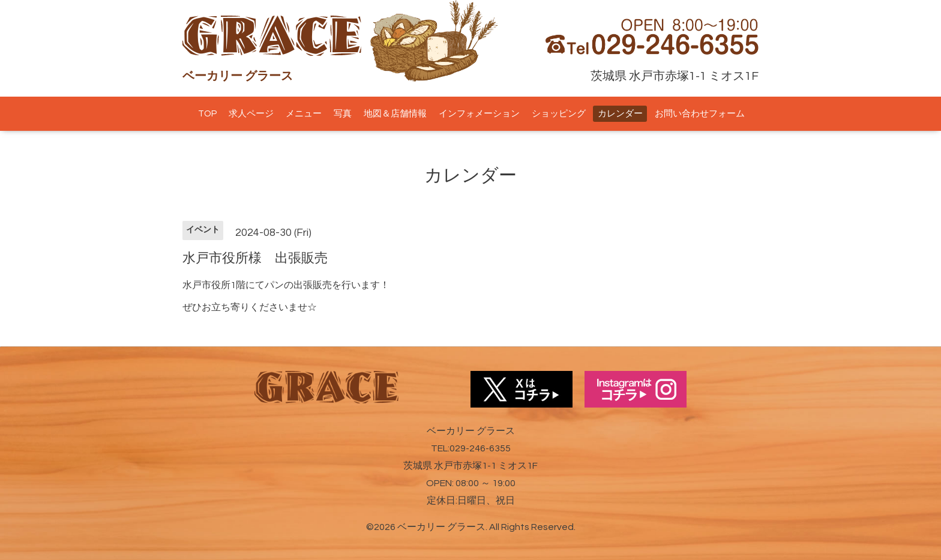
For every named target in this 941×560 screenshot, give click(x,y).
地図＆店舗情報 (395, 114)
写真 (343, 114)
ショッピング (559, 114)
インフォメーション (479, 114)
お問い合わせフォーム (700, 114)
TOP (207, 114)
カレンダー (620, 114)
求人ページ (251, 114)
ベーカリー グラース (441, 527)
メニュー (304, 114)
